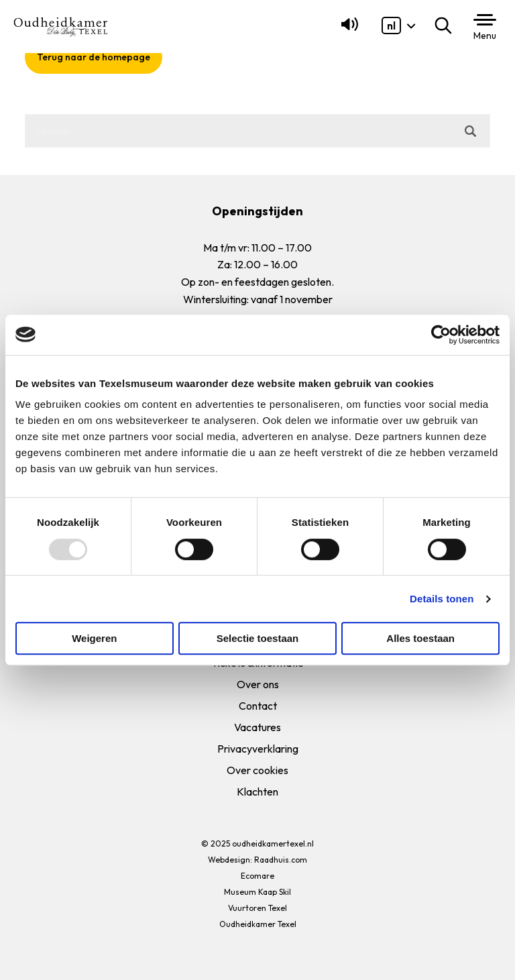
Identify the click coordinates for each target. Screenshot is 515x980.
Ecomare (257, 876)
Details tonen (442, 599)
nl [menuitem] (391, 25)
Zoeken (446, 25)
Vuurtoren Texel (257, 908)
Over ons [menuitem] (258, 684)
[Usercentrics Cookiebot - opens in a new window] (441, 335)
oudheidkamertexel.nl (273, 843)
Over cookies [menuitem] (257, 770)
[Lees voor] (347, 30)
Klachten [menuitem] (257, 792)
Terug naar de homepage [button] (94, 57)
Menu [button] (485, 36)
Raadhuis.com (281, 860)
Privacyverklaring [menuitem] (258, 749)
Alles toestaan (420, 638)
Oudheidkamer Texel (258, 924)
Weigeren (94, 638)
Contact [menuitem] (258, 706)
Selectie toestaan (258, 638)
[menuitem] (391, 25)
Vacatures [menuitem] (257, 727)
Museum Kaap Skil (257, 892)
